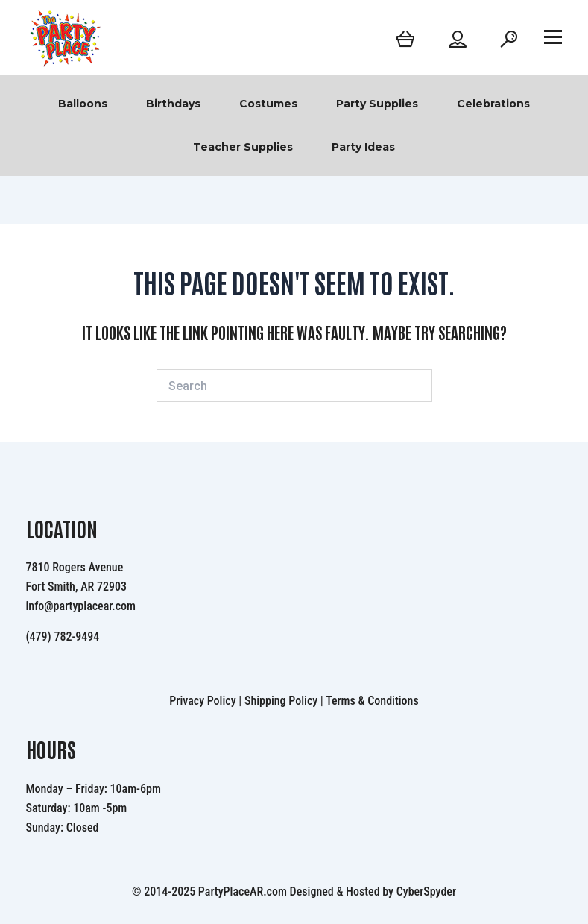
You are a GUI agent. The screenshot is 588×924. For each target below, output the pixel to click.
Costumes (268, 104)
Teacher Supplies (243, 147)
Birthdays (173, 104)
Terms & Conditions (372, 701)
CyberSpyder (426, 892)
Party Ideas (363, 147)
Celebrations (493, 104)
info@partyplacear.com (81, 606)
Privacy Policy (202, 701)
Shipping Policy (281, 701)
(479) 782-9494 (63, 637)
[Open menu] (553, 37)
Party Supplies (377, 104)
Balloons (83, 104)
